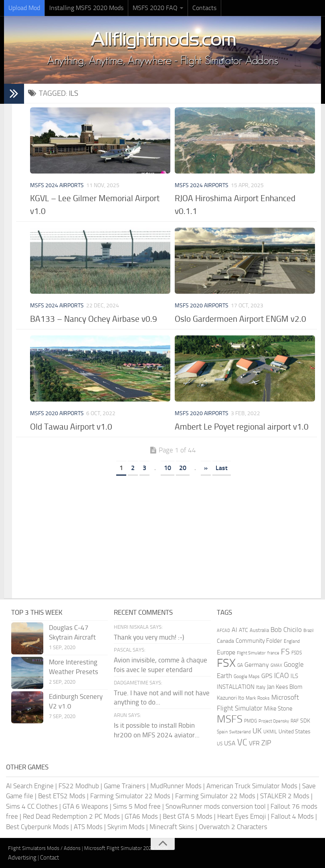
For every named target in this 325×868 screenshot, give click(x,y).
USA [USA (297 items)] (230, 743)
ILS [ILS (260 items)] (294, 676)
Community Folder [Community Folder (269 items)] (259, 641)
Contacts (204, 8)
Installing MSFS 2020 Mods (86, 8)
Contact (49, 858)
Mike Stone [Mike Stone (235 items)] (278, 709)
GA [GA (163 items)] (240, 665)
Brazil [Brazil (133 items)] (308, 631)
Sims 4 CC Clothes (32, 806)
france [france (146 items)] (273, 653)
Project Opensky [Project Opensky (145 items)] (274, 721)
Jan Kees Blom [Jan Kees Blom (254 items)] (285, 687)
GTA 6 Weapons (85, 806)
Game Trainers (125, 786)
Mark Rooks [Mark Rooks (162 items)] (258, 698)
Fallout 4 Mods (292, 816)
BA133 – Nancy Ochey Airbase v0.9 (94, 319)
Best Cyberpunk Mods (37, 827)
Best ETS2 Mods (62, 796)
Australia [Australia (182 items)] (259, 630)
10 (168, 468)
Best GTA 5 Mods (188, 816)
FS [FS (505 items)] (285, 652)
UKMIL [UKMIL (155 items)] (270, 732)
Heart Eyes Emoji (242, 816)
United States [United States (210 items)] (295, 732)
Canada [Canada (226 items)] (225, 641)
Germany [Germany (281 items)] (257, 665)
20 (183, 468)
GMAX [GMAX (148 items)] (276, 665)
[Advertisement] (173, 534)
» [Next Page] (206, 468)
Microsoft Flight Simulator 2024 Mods (126, 848)
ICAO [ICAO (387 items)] (282, 676)
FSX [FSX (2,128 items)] (226, 663)
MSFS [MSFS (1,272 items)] (230, 719)
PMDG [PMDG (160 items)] (250, 721)
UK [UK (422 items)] (257, 731)
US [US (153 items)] (220, 744)
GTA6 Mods (141, 816)
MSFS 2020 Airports (202, 306)
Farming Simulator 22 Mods (130, 796)
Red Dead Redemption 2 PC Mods (71, 816)
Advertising (22, 858)
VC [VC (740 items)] (242, 742)
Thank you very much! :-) (149, 637)
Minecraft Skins (172, 827)
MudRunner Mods (176, 786)
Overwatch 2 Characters (233, 827)
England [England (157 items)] (292, 641)
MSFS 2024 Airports (57, 185)
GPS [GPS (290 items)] (267, 676)
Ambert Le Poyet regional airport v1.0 (242, 427)
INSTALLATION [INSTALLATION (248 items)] (236, 687)
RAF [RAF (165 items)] (295, 721)
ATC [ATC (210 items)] (243, 630)
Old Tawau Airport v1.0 (71, 427)
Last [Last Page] (222, 468)
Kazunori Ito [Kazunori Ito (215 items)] (230, 698)
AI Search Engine (30, 786)
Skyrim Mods (126, 827)
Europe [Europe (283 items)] (226, 652)
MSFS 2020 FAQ (155, 8)
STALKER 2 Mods (285, 796)
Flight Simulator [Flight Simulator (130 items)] (251, 653)
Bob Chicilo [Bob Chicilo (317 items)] (286, 630)
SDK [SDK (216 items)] (305, 721)
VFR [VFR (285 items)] (254, 743)
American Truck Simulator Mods (252, 786)
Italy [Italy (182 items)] (261, 687)
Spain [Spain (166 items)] (222, 732)
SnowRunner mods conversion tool (216, 806)
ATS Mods (88, 827)
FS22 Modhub (79, 786)
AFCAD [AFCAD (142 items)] (223, 631)
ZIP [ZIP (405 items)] (266, 743)
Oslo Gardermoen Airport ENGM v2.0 (240, 319)
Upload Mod (24, 8)
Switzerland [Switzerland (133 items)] (240, 732)
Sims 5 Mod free (137, 806)
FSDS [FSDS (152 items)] (297, 653)
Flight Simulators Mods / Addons (44, 848)
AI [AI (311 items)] (234, 630)
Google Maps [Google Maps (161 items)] (247, 676)
